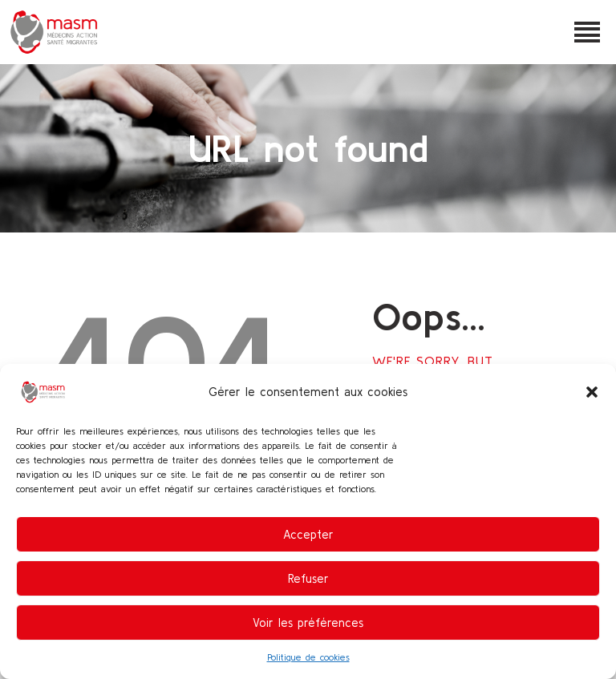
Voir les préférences (308, 622)
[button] (592, 392)
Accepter (308, 534)
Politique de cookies (308, 657)
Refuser (308, 578)
